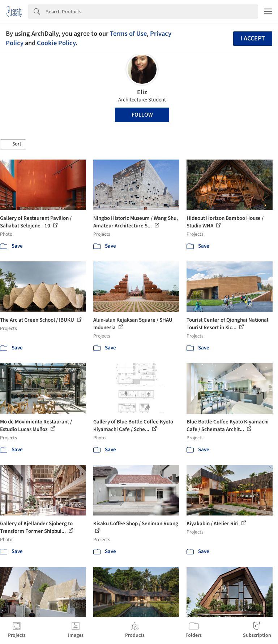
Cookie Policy (56, 43)
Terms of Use (128, 34)
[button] (13, 144)
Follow (142, 115)
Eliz (142, 92)
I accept (253, 38)
